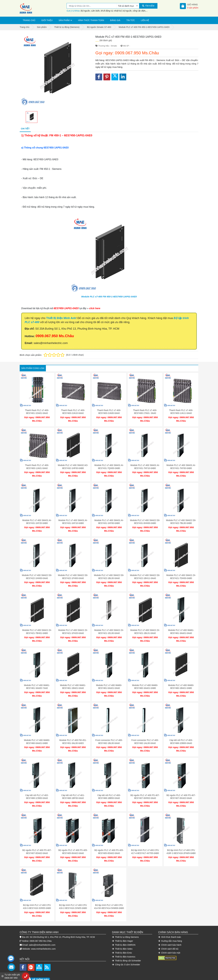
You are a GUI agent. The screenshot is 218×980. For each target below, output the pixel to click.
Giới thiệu (47, 20)
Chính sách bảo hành (170, 930)
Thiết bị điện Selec (122, 934)
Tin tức (131, 20)
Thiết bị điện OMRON (124, 930)
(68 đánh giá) (106, 40)
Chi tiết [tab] (25, 129)
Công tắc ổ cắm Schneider (126, 949)
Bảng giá (115, 20)
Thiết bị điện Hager (123, 926)
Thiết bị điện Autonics (124, 942)
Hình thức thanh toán (91, 20)
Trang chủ (29, 20)
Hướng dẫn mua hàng (170, 926)
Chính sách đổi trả (168, 934)
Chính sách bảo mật (169, 938)
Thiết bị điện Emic (122, 938)
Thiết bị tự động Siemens (125, 922)
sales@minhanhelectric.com (42, 930)
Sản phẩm (64, 20)
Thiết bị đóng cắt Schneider (126, 945)
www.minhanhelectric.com (43, 934)
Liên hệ (145, 20)
